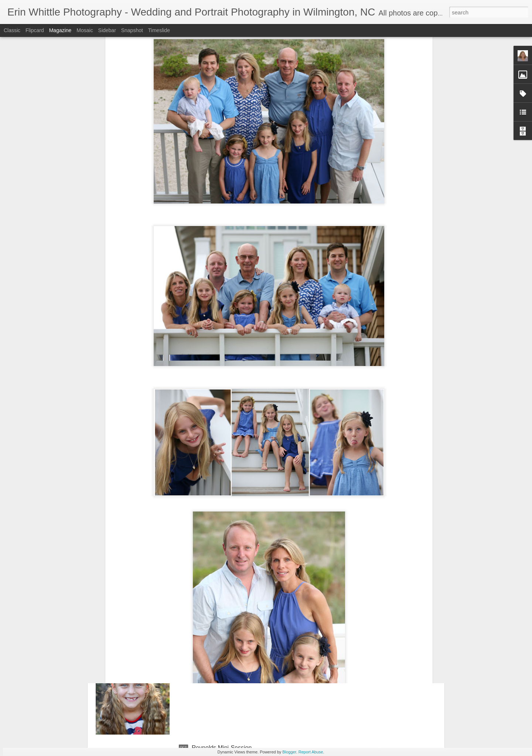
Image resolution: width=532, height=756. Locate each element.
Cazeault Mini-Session (221, 496)
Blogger (289, 752)
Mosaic (85, 30)
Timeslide (159, 30)
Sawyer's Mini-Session (221, 664)
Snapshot (132, 30)
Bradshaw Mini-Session (223, 580)
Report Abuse (311, 752)
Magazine (60, 30)
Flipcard (35, 30)
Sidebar (107, 30)
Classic (12, 30)
